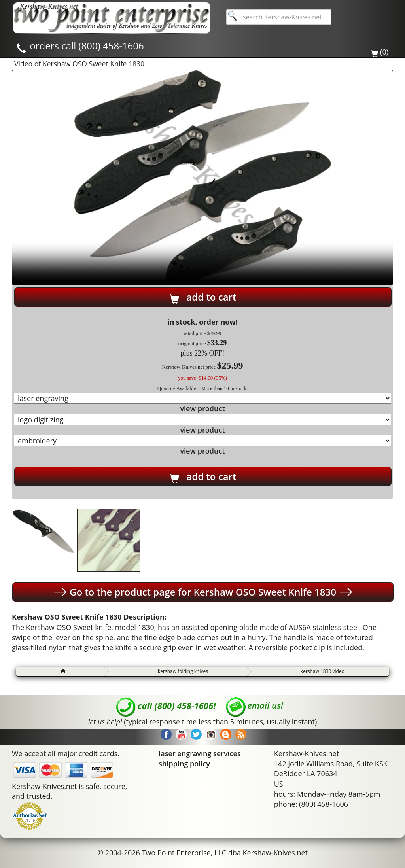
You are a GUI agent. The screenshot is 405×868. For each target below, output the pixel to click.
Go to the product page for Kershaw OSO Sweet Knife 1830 (203, 592)
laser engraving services (200, 753)
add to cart (203, 297)
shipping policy (184, 764)
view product (202, 408)
